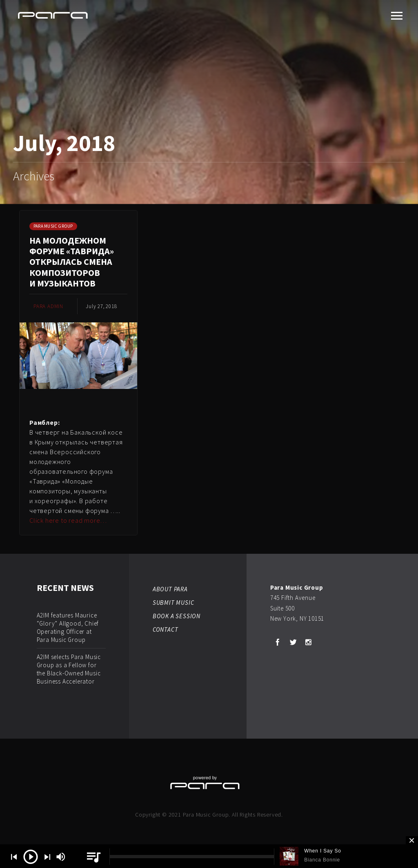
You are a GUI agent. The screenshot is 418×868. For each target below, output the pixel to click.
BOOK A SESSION (177, 616)
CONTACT (166, 629)
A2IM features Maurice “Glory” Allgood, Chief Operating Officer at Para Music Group (68, 627)
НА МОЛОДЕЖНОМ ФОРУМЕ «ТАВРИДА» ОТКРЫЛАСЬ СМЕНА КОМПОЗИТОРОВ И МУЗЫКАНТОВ (72, 262)
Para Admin (48, 306)
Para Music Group (53, 226)
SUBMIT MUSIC (173, 603)
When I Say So (322, 851)
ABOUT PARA (170, 589)
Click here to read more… (68, 520)
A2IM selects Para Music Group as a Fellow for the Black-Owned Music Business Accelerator (69, 669)
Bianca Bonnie (322, 860)
